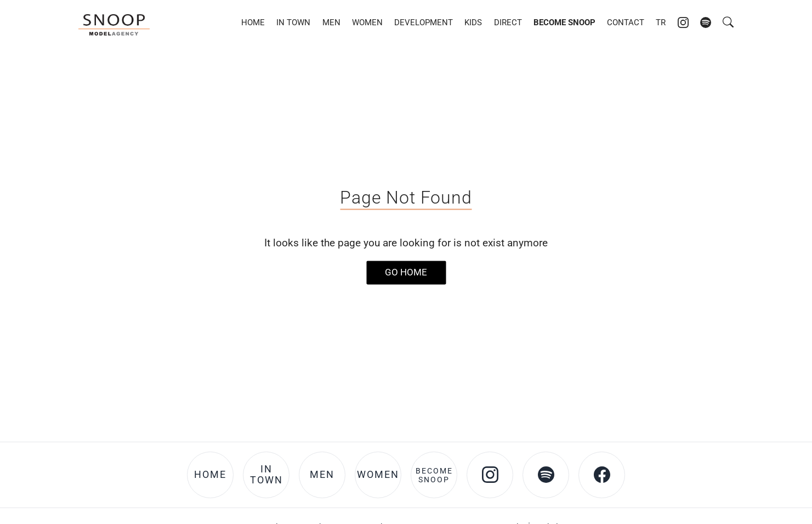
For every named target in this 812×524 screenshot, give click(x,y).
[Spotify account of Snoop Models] (706, 22)
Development (424, 22)
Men (331, 22)
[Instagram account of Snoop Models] (683, 22)
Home (253, 22)
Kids (473, 22)
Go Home (406, 272)
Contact (626, 22)
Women (367, 22)
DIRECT (508, 22)
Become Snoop (564, 22)
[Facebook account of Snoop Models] (602, 475)
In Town (293, 22)
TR (661, 22)
